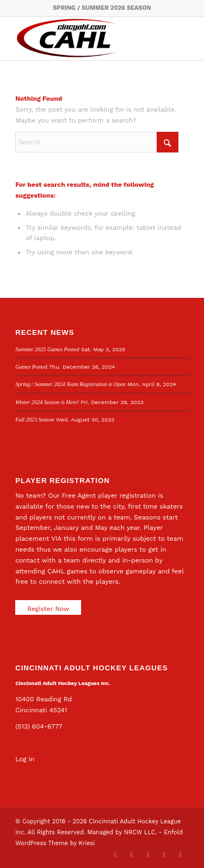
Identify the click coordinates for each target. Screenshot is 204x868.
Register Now (48, 609)
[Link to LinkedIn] (148, 854)
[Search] (97, 142)
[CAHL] (85, 39)
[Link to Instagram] (164, 854)
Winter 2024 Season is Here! (47, 402)
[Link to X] (115, 854)
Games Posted (31, 367)
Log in (25, 759)
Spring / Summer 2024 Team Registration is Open (70, 384)
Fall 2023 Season (35, 420)
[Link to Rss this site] (181, 854)
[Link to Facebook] (132, 854)
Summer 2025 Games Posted (47, 349)
